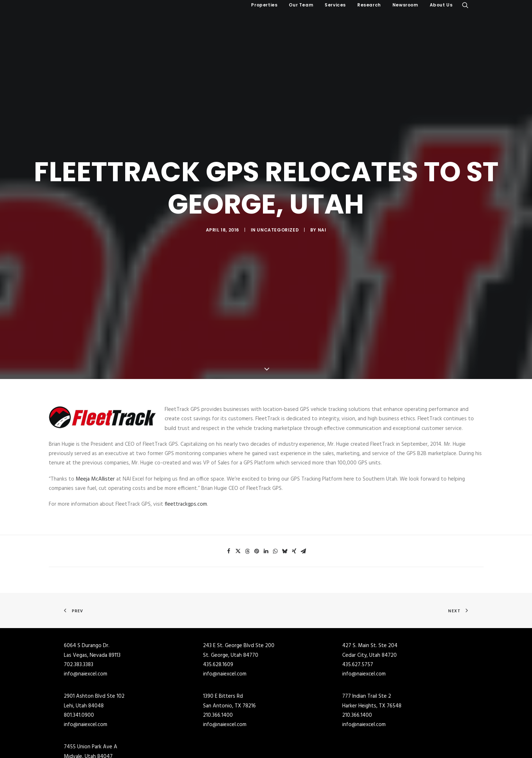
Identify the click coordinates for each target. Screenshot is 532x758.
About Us (441, 5)
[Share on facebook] (229, 498)
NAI (322, 203)
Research (369, 5)
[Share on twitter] (238, 498)
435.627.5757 (358, 612)
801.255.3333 (78, 713)
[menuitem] (264, 5)
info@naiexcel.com (86, 621)
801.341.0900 (79, 662)
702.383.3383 (79, 612)
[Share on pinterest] (257, 498)
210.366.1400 (218, 662)
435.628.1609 (218, 612)
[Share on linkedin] (266, 498)
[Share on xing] (294, 498)
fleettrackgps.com (186, 451)
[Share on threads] (248, 498)
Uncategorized (278, 203)
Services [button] (335, 5)
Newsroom (405, 5)
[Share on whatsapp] (276, 498)
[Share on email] (303, 498)
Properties (264, 5)
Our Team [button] (301, 5)
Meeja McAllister (95, 426)
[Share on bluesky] (285, 498)
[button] (465, 5)
